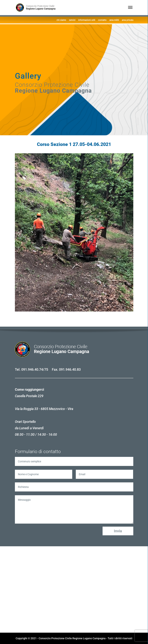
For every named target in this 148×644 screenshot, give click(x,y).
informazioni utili (87, 20)
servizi (72, 20)
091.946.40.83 (70, 369)
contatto (102, 20)
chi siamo (61, 20)
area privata (128, 20)
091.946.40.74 (32, 369)
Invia (118, 531)
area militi (114, 20)
